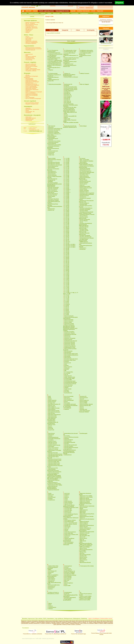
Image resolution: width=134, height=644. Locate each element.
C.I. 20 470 (67, 217)
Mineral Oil (83, 537)
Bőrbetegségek (29, 78)
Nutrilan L (51, 589)
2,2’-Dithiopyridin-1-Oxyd (70, 50)
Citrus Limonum (68, 367)
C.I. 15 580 (67, 186)
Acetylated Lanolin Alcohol (71, 89)
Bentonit (50, 161)
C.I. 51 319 (67, 256)
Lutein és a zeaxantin (89, 623)
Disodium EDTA (84, 229)
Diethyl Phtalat (83, 189)
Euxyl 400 (51, 429)
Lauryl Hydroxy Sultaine (70, 520)
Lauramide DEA (68, 509)
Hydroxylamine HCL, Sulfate (55, 485)
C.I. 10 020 (67, 164)
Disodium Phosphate (85, 235)
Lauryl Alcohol (68, 513)
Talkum (50, 603)
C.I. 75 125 (67, 286)
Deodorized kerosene (85, 168)
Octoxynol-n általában (69, 572)
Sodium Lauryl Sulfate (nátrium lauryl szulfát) (85, 599)
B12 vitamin (72, 621)
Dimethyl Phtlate (84, 211)
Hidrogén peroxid (53, 443)
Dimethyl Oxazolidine (85, 209)
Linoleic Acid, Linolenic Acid (71, 535)
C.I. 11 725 (67, 169)
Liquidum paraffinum (69, 538)
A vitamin (29, 621)
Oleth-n (66, 582)
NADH (96, 623)
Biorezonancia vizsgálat (32, 66)
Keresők (24, 13)
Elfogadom (119, 3)
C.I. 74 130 (67, 282)
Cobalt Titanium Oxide (70, 377)
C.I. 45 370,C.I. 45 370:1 (70, 246)
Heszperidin (100, 622)
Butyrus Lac (51, 210)
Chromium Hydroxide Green (71, 359)
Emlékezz (82, 8)
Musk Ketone (83, 559)
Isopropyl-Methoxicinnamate (71, 448)
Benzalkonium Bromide (54, 162)
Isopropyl (66, 444)
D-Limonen (83, 158)
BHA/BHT (51, 181)
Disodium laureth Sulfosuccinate (84, 231)
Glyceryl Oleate (84, 402)
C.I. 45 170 (67, 240)
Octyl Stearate (68, 579)
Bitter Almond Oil (52, 190)
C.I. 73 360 (67, 276)
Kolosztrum (36, 623)
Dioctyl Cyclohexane (85, 219)
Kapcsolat (100, 11)
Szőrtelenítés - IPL (30, 112)
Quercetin (59, 624)
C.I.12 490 (66, 302)
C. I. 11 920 (67, 158)
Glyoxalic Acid (83, 409)
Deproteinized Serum (85, 170)
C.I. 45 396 (67, 248)
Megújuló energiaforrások (32, 104)
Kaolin (50, 493)
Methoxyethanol (84, 524)
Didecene (82, 185)
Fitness (28, 37)
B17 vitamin (79, 621)
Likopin (67, 623)
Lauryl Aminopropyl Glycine (71, 514)
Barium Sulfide (52, 158)
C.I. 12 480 (67, 177)
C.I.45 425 (66, 311)
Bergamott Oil (52, 180)
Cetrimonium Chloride (70, 343)
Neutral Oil (51, 572)
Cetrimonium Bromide (70, 342)
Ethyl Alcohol (52, 413)
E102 (50, 396)
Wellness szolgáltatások (32, 42)
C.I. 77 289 (67, 291)
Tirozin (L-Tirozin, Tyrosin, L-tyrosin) (71, 624)
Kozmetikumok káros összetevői (34, 49)
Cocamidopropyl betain (70, 381)
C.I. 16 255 (67, 203)
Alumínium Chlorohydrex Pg (55, 129)
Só (81, 592)
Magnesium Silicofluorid (86, 500)
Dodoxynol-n (83, 248)
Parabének (67, 594)
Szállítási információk (83, 11)
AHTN (66, 113)
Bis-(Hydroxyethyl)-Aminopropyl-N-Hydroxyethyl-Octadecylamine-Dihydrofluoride (55, 184)
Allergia (28, 75)
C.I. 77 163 (67, 289)
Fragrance (67, 409)
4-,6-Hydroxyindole (53, 73)
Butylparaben (52, 209)
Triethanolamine (52, 607)
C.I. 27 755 (67, 225)
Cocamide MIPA (68, 380)
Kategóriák (65, 30)
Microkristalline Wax (85, 536)
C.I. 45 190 (67, 243)
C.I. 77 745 (67, 298)
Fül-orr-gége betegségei (32, 87)
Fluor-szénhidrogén (69, 400)
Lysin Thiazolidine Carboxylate (68, 544)
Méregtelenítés (29, 29)
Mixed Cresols (83, 548)
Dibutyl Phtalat (84, 180)
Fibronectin (67, 398)
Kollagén (50, 499)
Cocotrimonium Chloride (70, 384)
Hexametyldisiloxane (53, 437)
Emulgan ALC (52, 403)
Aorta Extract (52, 152)
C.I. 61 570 (67, 265)
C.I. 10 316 (67, 165)
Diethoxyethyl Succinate (86, 188)
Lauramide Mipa (68, 510)
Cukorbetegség (29, 80)
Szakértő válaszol (33, 13)
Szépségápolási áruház (62, 11)
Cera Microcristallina (69, 332)
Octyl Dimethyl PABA (69, 574)
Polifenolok (110, 623)
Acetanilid (67, 86)
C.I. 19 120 (67, 213)
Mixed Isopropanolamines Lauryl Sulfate (86, 550)
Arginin (61, 621)
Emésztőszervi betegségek (32, 82)
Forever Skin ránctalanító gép (78, 633)
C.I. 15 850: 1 (67, 192)
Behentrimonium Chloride (55, 160)
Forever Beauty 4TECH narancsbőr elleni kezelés (101, 633)
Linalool (66, 531)
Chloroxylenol (68, 358)
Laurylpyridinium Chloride (70, 524)
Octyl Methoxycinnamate (70, 575)
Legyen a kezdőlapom (94, 619)
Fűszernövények (30, 26)
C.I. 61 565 (67, 264)
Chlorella (53, 622)
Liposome (67, 537)
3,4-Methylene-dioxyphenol (86, 52)
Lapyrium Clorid (68, 504)
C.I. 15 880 (67, 195)
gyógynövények (30, 119)
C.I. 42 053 (67, 231)
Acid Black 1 (67, 92)
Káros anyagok (71, 41)
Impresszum (31, 619)
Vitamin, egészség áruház (46, 11)
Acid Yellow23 (68, 103)
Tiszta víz (28, 31)
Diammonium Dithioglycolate (87, 172)
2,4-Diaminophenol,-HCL (70, 52)
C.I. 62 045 (67, 268)
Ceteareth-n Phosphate (70, 338)
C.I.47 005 (66, 313)
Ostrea (66, 584)
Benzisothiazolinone (53, 166)
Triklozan (51, 609)
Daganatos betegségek (31, 81)
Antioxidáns (55, 621)
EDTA (50, 398)
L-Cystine (42, 623)
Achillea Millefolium (69, 91)
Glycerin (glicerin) (84, 400)
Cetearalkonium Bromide (70, 334)
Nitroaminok (51, 577)
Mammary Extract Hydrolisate (87, 506)
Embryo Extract (52, 402)
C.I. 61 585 (67, 267)
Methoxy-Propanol (84, 521)
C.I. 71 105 (67, 272)
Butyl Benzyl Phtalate (54, 200)
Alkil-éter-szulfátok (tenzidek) (71, 122)
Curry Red (67, 392)
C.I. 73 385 (67, 277)
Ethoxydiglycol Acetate (54, 408)
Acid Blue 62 (67, 93)
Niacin (50, 574)
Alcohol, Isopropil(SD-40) (70, 116)
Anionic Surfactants (53, 151)
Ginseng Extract (84, 398)
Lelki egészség (29, 38)
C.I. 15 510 (67, 183)
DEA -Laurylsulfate (84, 160)
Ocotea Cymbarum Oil (70, 571)
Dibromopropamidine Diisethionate (85, 178)
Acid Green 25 (68, 95)
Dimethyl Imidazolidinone (86, 208)
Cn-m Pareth (67, 373)
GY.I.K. (93, 11)
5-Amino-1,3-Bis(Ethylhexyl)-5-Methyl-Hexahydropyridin (69, 75)
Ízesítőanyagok (84, 433)
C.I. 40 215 (67, 227)
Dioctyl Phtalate (84, 221)
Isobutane (67, 438)
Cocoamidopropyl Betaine (70, 382)
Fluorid (66, 402)
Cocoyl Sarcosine (68, 385)
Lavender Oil (67, 525)
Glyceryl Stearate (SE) (85, 405)
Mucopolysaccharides (85, 555)
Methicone (82, 518)
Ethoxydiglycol (52, 407)
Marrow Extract (84, 507)
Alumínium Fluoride (53, 131)
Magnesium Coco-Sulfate (86, 496)
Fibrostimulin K (68, 399)
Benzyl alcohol (52, 174)
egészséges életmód (31, 118)
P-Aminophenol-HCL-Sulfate (87, 566)
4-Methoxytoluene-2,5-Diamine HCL (53, 80)
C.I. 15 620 (67, 187)
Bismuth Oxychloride (53, 187)
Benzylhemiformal (53, 179)
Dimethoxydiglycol (84, 203)
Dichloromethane (84, 183)
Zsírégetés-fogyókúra (31, 43)
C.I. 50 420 (67, 255)
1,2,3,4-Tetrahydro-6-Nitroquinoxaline (53, 51)
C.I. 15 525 (67, 184)
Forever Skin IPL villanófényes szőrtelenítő (56, 633)
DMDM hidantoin (84, 242)
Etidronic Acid (52, 425)
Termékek (52, 30)
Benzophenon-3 (52, 171)
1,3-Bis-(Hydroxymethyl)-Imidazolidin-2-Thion (54, 58)
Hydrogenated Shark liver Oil (55, 455)
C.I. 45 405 (67, 250)
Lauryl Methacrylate (69, 521)
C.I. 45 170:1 (67, 242)
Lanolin (66, 499)
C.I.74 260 (66, 315)
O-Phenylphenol (68, 570)
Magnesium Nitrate (84, 498)
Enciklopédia (91, 30)
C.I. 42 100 (67, 235)
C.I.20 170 (66, 307)
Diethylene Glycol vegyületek (87, 193)
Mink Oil (82, 540)
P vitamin (101, 623)
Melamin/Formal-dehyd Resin (87, 514)
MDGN (82, 509)
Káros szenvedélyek (31, 93)
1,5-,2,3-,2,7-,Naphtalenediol (55, 60)
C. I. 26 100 (67, 160)
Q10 (55, 624)
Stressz (28, 96)
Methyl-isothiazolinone (85, 528)
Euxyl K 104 (51, 430)
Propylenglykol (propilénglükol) (67, 599)
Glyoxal (82, 408)
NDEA (50, 570)
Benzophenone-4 (52, 173)
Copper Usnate (68, 389)
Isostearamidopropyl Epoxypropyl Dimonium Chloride (69, 452)
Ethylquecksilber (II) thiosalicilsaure (53, 423)
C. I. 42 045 (67, 161)
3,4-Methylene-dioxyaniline (86, 50)
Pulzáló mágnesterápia (31, 69)
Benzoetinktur (52, 167)
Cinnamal (66, 362)
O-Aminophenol (68, 566)
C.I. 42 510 (67, 237)
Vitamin (28, 32)
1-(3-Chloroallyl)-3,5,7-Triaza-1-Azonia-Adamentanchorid (55, 62)
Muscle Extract (84, 557)
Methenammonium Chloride (87, 516)
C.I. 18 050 (67, 205)
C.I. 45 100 (67, 239)
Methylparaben (84, 534)
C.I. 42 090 (67, 234)
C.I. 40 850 (67, 229)
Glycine (82, 407)
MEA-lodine (83, 513)
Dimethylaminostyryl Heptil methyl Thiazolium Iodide (86, 213)
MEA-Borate (83, 511)
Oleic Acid (67, 580)
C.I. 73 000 (67, 273)
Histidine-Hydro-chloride (54, 445)
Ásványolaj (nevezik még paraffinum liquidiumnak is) (70, 127)
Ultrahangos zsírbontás (31, 41)
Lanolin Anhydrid (68, 502)
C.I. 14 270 (67, 181)
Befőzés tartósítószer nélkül (33, 22)
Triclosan (51, 606)
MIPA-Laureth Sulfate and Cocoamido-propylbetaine (86, 545)
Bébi (27, 55)
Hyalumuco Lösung (53, 449)
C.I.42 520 (66, 309)
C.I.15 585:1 (67, 304)
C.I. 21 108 (67, 220)
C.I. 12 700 (67, 178)
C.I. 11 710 (67, 167)
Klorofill (31, 623)
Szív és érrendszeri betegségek (33, 99)
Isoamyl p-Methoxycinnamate (71, 437)
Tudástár (43, 13)
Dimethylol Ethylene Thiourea (87, 214)
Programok (28, 40)
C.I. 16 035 (67, 199)
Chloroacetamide (68, 351)
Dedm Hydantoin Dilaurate (86, 165)
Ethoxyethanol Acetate (54, 411)
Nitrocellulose (52, 579)
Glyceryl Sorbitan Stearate (86, 404)
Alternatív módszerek (31, 64)
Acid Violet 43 (67, 101)
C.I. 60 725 (67, 261)
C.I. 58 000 (67, 257)
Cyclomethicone (68, 393)
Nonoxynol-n (51, 588)
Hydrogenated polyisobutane (55, 454)
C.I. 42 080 (67, 233)
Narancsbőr (56, 13)
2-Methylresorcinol (69, 64)
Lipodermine (67, 536)
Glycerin (82, 399)
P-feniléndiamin (68, 592)
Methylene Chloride (85, 533)
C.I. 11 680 (67, 166)
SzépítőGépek (84, 13)
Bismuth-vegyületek (53, 189)
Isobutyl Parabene (69, 440)
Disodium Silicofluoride (86, 237)
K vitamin (111, 622)
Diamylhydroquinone (85, 174)
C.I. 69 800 (67, 269)
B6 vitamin (103, 621)
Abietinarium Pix (68, 84)
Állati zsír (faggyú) (84, 84)
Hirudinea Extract (53, 444)
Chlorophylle (67, 356)
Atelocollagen (83, 126)
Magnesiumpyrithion (85, 502)
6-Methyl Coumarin (85, 73)
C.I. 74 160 (67, 284)
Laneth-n (66, 496)
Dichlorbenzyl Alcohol (85, 181)
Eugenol (50, 427)
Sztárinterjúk (29, 120)
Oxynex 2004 (67, 586)
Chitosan (48, 622)
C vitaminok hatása (40, 622)
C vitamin (32, 622)
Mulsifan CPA (83, 556)
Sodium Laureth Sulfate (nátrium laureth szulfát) (85, 597)
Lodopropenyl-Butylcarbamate (67, 540)
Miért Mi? (29, 11)
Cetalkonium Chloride (69, 333)
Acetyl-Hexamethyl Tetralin (71, 88)
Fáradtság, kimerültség (31, 84)
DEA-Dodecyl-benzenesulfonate (83, 163)
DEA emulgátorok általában (87, 161)
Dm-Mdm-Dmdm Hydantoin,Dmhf (83, 240)
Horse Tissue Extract (53, 448)
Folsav (79, 622)
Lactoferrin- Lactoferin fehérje (53, 623)
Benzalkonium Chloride (54, 164)
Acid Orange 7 (68, 97)
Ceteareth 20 (67, 337)
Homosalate (51, 446)
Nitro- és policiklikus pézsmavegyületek (53, 576)
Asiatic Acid (51, 155)
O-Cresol (66, 567)
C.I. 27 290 (67, 224)
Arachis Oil (51, 154)
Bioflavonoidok (25, 622)
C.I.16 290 (66, 305)
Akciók (35, 11)
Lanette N (66, 497)
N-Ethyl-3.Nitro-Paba (53, 566)
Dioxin (82, 222)
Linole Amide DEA (69, 533)
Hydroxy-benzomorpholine (55, 472)
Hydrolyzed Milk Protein (54, 463)
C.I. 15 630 (67, 188)
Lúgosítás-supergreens (31, 27)
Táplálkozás (29, 30)
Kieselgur (51, 496)
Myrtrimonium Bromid (85, 562)
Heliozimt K (51, 435)
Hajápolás (28, 108)
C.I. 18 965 (67, 212)
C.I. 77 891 (67, 299)
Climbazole (67, 368)
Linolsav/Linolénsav (74, 623)
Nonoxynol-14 (52, 586)
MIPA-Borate (83, 541)
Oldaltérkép (84, 619)
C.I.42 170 (66, 308)
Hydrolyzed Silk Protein (54, 464)
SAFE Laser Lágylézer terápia (33, 70)
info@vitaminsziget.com (36, 131)
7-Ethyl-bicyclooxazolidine (55, 84)
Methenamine (83, 515)
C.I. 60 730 (67, 263)
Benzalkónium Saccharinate (55, 165)
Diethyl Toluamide (84, 190)
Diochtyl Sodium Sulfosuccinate (84, 218)
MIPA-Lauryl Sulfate (85, 547)
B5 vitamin (97, 621)
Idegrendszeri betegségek (32, 90)
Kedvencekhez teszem (106, 619)
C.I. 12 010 (67, 170)
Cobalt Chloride (68, 376)
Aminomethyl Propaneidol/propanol (53, 138)
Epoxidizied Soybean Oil (54, 404)
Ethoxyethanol (52, 409)
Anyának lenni (29, 54)
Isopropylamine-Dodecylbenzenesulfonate (70, 449)
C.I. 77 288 (67, 290)
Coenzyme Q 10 (68, 386)
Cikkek (49, 13)
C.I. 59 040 (67, 259)
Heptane (50, 436)
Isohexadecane (68, 441)
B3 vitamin (91, 621)
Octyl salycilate (68, 578)
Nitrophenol (51, 581)
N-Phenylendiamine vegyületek (53, 568)
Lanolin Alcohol (68, 501)
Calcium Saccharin (69, 320)
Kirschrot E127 (52, 497)
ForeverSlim (75, 13)
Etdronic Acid (52, 405)
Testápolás (28, 113)
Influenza (28, 91)
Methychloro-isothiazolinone (87, 525)
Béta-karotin (110, 621)
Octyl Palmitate (68, 576)
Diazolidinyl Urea (84, 175)
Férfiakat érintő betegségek (32, 85)
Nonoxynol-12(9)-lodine (54, 585)
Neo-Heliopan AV (52, 571)
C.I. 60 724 (67, 260)
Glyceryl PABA (84, 403)
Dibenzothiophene (84, 176)
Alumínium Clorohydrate (54, 130)
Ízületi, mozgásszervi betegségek (34, 92)
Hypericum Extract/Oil (54, 490)
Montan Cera (83, 552)
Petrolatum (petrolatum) (70, 597)
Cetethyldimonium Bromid (71, 341)
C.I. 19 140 (67, 214)
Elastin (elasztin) (52, 400)
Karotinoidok (25, 623)
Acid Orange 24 (68, 96)
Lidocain (66, 529)
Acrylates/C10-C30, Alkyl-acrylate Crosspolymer (70, 108)
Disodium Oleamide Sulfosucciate (84, 234)
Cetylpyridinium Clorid (70, 347)
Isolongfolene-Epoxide (70, 442)
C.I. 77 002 (67, 287)
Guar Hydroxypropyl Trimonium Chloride (84, 411)
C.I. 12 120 (67, 171)
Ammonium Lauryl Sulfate (55, 145)
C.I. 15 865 (67, 194)
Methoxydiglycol (84, 523)
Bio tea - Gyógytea (30, 23)
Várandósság (29, 60)
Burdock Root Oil (52, 195)
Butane (50, 198)
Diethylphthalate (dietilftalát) (87, 194)
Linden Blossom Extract (70, 532)
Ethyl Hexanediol (52, 416)
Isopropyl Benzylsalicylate (71, 445)
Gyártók (73, 11)
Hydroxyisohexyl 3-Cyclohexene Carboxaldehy (54, 483)
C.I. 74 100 (67, 281)
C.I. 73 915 (67, 280)
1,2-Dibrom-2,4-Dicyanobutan (55, 54)
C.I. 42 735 (67, 238)
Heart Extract (51, 433)
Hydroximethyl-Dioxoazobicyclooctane (53, 470)
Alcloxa (66, 115)
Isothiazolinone (68, 455)
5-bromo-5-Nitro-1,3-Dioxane (71, 77)
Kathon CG (51, 495)
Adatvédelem (50, 619)
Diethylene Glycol (84, 192)
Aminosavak (49, 621)
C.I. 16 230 (67, 201)
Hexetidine (51, 440)
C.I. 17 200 (67, 204)
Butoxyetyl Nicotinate (54, 199)
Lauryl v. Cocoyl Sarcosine (71, 523)
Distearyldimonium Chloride (87, 238)
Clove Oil (66, 369)
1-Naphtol (51, 70)
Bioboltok (25, 619)
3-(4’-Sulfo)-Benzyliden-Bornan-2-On (85, 54)
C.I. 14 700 (67, 182)
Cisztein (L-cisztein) (61, 622)
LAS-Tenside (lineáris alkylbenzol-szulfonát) (69, 506)
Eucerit (50, 426)
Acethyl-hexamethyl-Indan (70, 87)
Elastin (50, 399)
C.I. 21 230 (67, 221)
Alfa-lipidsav (42, 621)
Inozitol (106, 622)
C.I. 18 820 (67, 211)
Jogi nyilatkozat (59, 619)
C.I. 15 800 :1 (67, 190)
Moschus (82, 553)
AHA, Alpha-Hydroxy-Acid (70, 112)
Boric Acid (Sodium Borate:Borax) (53, 192)
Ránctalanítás (66, 13)
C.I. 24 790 (67, 222)
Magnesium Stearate (85, 501)
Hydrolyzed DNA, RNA (54, 462)
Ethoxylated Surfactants (54, 412)
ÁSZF (45, 619)
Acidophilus (35, 621)
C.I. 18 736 (67, 209)
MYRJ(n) (82, 561)
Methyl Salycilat (84, 527)
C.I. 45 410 (67, 251)
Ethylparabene (52, 421)
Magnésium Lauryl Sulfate (86, 497)
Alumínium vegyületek (54, 132)
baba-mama (29, 117)
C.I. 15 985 (67, 197)
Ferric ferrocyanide (69, 396)
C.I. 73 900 (67, 278)
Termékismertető (30, 58)
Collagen (66, 388)
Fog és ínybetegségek (31, 86)
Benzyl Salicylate (52, 175)
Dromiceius (83, 249)
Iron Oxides (67, 436)
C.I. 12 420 (67, 175)
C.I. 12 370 (67, 174)
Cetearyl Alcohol (68, 340)
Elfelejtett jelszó (89, 8)
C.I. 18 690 (67, 208)
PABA (105, 623)
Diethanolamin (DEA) (85, 186)
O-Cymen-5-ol (67, 569)
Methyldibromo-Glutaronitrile (87, 532)
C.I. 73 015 (67, 274)
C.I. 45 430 (67, 252)
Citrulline (66, 365)
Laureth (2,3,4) (68, 511)
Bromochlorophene (53, 194)
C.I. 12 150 (67, 173)
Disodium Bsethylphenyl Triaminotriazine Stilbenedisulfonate (85, 225)
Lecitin (63, 623)
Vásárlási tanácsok (30, 50)
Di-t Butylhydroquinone (86, 171)
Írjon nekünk (39, 619)
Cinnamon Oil (67, 363)
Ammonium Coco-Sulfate (54, 141)
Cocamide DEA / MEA (69, 378)
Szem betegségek (30, 97)
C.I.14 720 (66, 303)
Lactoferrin (67, 495)
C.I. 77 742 (67, 296)
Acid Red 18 (67, 99)
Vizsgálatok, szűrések (31, 71)
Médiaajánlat (77, 619)
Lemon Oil (67, 528)
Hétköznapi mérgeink (31, 88)
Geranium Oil (83, 396)
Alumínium (51, 127)
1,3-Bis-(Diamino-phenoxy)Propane (52, 56)
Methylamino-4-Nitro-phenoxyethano (85, 530)
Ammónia (51, 140)
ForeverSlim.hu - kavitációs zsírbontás (33, 633)
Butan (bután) (52, 196)
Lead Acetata (67, 527)
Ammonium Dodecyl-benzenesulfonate (53, 143)
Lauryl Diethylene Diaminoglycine (68, 516)
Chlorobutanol (68, 352)
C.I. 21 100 (67, 218)
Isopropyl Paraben (69, 446)
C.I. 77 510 (67, 295)
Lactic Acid (67, 493)
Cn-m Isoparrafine (68, 372)
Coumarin (66, 390)
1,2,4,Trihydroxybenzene (54, 53)
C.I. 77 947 (67, 300)
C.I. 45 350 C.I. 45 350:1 (70, 244)
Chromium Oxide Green (70, 360)
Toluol (50, 605)
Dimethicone (83, 197)
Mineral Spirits (83, 538)
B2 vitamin (85, 621)
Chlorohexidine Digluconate (71, 354)
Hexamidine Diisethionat (54, 439)
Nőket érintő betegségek (32, 95)
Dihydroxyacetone (84, 196)
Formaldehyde (68, 408)
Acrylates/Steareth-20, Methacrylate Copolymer (69, 110)
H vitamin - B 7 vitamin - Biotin (89, 622)
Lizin (81, 623)
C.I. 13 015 (67, 179)
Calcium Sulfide (68, 322)
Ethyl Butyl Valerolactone (54, 415)
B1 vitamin (66, 621)
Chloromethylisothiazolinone (71, 355)
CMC (65, 371)
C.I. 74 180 (67, 285)
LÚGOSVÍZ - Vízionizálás (32, 28)
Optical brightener (69, 583)
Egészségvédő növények (32, 25)
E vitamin (74, 622)
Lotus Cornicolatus (69, 542)
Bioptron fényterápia (31, 65)
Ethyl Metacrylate (52, 417)
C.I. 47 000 (67, 254)
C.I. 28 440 (67, 226)
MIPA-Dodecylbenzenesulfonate (85, 543)
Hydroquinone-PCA (53, 468)
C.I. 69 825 (67, 270)
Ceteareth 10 (67, 336)
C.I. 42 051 (67, 230)
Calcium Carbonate (69, 316)
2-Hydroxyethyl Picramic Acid (71, 58)
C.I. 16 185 (67, 200)
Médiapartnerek (68, 619)
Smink (27, 110)
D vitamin (69, 622)
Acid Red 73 (67, 100)
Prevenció (28, 67)
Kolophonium (52, 500)
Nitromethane (52, 580)
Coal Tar (66, 375)
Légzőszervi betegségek (32, 94)
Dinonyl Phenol (84, 216)
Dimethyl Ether (84, 204)
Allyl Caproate (52, 126)
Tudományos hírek (30, 59)
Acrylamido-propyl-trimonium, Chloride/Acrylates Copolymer (70, 105)
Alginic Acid (67, 119)
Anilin (50, 150)
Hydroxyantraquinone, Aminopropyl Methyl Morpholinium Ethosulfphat (54, 474)
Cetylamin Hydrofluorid (70, 346)
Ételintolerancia (30, 83)
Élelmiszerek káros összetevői (33, 48)
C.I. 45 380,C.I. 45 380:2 (70, 247)
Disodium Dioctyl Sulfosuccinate (84, 227)
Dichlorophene (84, 184)
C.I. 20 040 (67, 216)
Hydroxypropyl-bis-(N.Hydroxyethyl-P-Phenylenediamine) (53, 487)
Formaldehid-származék (70, 404)
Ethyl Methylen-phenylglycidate (52, 419)
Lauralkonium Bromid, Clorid (71, 508)
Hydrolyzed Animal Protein (55, 460)
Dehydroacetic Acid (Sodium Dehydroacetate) (86, 167)
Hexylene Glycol (52, 441)
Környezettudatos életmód (32, 103)
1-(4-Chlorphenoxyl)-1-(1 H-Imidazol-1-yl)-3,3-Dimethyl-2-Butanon (54, 65)
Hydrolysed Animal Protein (55, 459)
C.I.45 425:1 (67, 312)
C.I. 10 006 (67, 162)
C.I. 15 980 (67, 196)
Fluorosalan (67, 403)
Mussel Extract (84, 560)
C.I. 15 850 (67, 191)
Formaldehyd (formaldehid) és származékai (70, 406)
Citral (65, 364)
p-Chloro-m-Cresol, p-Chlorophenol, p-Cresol (53, 593)
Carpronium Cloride (69, 324)
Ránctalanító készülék (106, 43)
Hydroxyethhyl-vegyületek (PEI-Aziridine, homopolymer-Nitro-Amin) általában (55, 478)
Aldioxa (66, 117)
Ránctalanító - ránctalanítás (32, 109)
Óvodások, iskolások (31, 56)
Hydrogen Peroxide (53, 453)
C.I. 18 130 (67, 207)
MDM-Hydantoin (84, 510)
